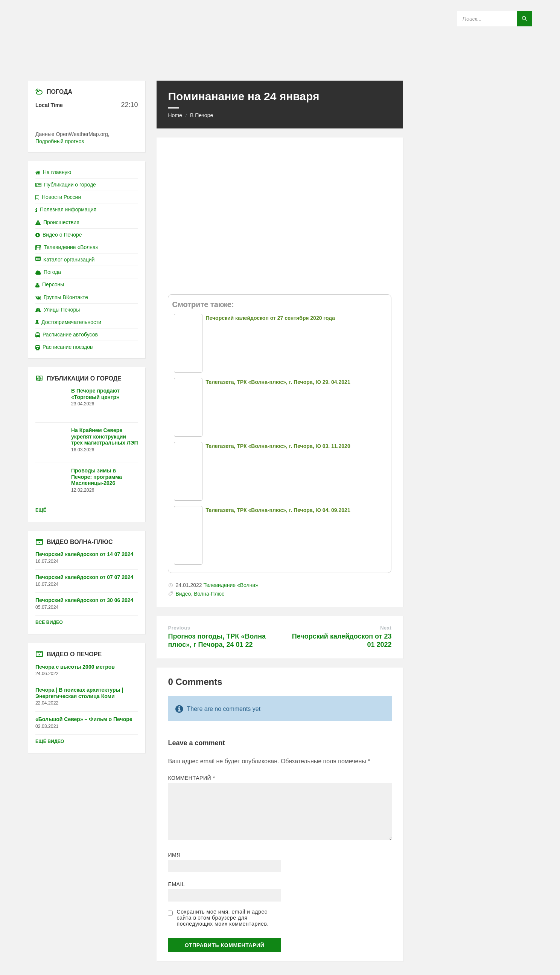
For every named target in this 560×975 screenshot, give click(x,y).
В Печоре (202, 115)
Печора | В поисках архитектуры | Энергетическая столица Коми (79, 693)
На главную (53, 172)
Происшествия (57, 222)
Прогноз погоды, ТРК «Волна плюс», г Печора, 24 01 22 (217, 640)
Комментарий (191, 778)
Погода (48, 272)
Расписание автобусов (67, 335)
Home (175, 115)
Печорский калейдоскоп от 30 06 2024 (84, 600)
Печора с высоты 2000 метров (75, 667)
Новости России (58, 197)
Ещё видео (50, 741)
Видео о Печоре (59, 235)
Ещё (41, 510)
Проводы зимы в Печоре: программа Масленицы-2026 (97, 477)
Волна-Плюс (209, 594)
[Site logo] (280, 66)
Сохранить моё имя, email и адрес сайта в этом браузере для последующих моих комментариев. (222, 918)
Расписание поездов (64, 347)
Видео (183, 594)
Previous (179, 628)
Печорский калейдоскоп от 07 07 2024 (84, 577)
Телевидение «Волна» (231, 585)
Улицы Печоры (58, 310)
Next (386, 628)
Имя (174, 855)
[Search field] (495, 19)
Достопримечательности (68, 322)
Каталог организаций (65, 260)
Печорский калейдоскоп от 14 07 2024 (84, 554)
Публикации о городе (66, 185)
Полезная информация (66, 209)
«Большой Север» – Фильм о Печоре (84, 719)
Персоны (50, 284)
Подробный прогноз (60, 141)
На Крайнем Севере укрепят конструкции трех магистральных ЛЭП (105, 437)
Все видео (49, 622)
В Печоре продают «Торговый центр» (95, 394)
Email (176, 884)
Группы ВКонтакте (62, 297)
